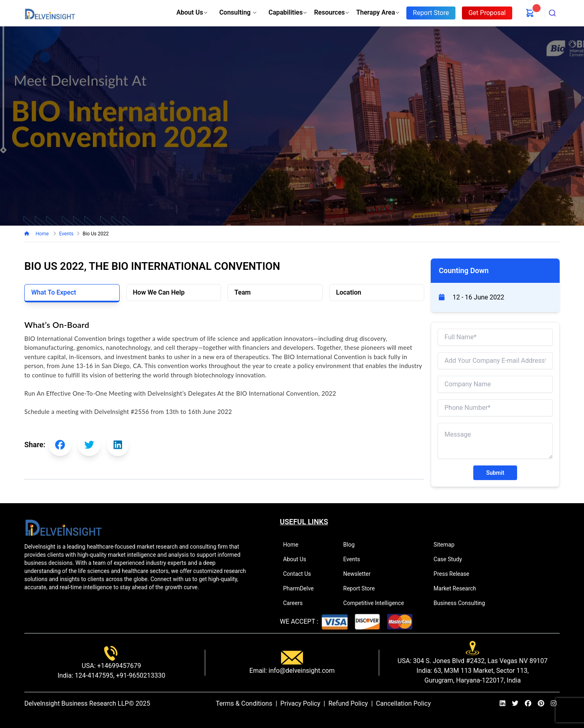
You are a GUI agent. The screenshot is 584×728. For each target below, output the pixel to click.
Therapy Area (378, 12)
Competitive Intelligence (377, 603)
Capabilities (288, 12)
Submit (495, 473)
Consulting (238, 12)
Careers (296, 603)
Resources (332, 12)
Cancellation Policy (403, 703)
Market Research (458, 588)
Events (355, 559)
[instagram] (554, 704)
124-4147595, (94, 675)
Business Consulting (463, 603)
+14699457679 (118, 666)
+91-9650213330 (140, 675)
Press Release (455, 574)
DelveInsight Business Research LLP (77, 703)
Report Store (362, 588)
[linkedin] (502, 704)
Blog (352, 545)
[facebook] (528, 704)
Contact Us (301, 574)
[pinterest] (541, 704)
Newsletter (360, 574)
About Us (192, 12)
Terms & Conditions (244, 703)
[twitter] (515, 704)
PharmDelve (302, 588)
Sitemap (447, 545)
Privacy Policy (300, 703)
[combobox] (552, 13)
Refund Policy (348, 703)
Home (42, 234)
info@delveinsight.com (301, 671)
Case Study (451, 559)
